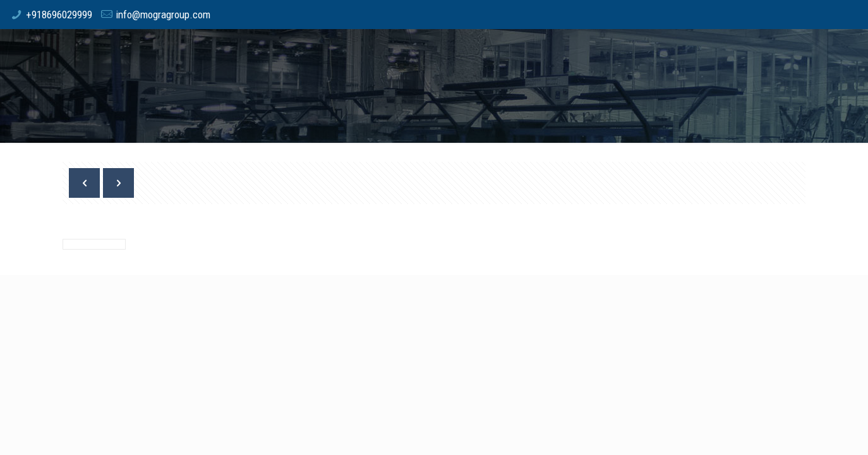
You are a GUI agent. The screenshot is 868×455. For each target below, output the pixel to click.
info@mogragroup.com (163, 15)
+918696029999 (59, 15)
